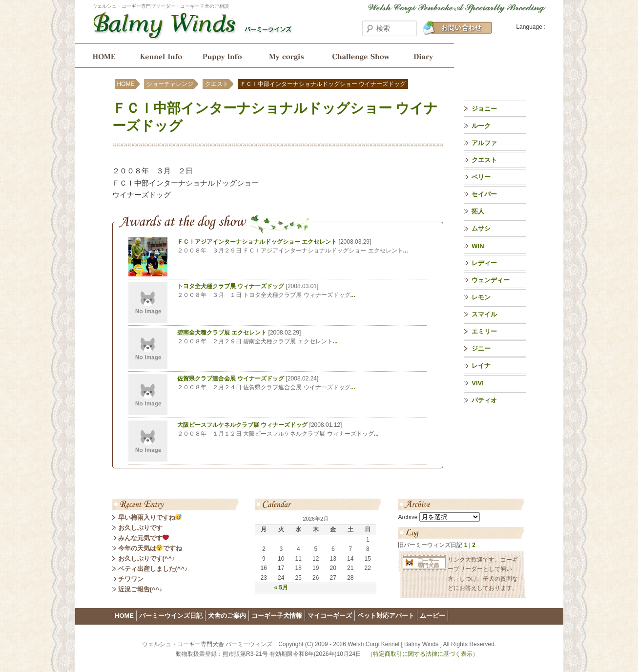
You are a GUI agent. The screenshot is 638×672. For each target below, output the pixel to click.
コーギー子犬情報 (223, 56)
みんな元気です (144, 538)
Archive (408, 517)
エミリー (484, 331)
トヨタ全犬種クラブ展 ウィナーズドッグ (231, 286)
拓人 (478, 211)
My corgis (287, 56)
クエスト (217, 84)
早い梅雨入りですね (150, 517)
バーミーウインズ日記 (427, 56)
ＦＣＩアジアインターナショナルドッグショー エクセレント (257, 242)
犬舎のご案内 (159, 56)
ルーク (481, 126)
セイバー (484, 194)
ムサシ (481, 228)
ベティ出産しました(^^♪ (153, 569)
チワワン (131, 579)
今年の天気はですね (150, 548)
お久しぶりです (140, 528)
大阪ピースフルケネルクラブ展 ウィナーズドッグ (242, 425)
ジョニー (484, 109)
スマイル (484, 314)
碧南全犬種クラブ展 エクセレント (222, 333)
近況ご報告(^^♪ (140, 589)
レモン (481, 297)
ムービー (432, 616)
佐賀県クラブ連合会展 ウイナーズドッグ (231, 378)
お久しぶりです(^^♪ (147, 558)
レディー (484, 263)
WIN (478, 246)
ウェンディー (491, 280)
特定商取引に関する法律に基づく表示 (423, 654)
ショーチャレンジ (360, 56)
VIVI (478, 383)
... (406, 251)
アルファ (484, 143)
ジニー (481, 348)
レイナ (481, 366)
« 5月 (281, 588)
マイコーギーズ (330, 616)
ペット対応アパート (386, 616)
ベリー (481, 177)
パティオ (484, 400)
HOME (101, 56)
